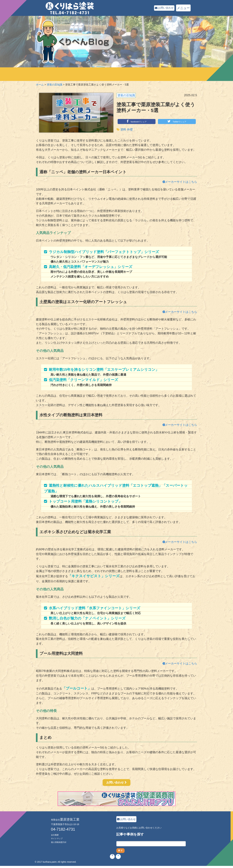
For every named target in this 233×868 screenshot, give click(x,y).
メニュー (183, 8)
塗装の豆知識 (126, 95)
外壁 (130, 130)
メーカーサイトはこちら (180, 182)
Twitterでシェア (177, 121)
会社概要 (55, 835)
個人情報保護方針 (60, 842)
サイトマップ (58, 838)
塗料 (123, 130)
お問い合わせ (162, 8)
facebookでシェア (137, 121)
